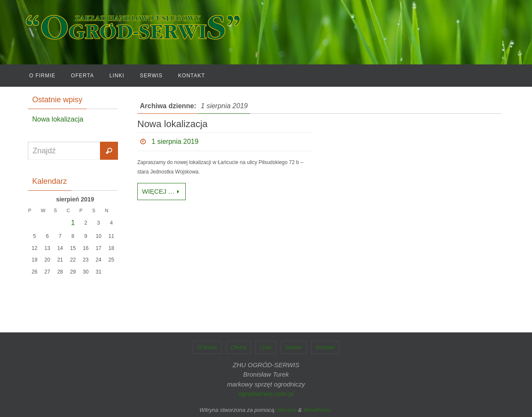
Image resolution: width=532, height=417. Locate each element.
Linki (266, 347)
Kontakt (325, 347)
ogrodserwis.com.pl (266, 394)
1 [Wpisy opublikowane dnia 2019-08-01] (73, 223)
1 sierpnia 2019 (175, 142)
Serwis (294, 347)
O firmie (207, 347)
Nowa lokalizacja (172, 124)
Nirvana (287, 410)
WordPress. (318, 410)
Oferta (239, 347)
